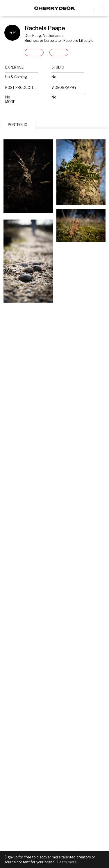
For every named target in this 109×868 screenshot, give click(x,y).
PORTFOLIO (18, 125)
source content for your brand (30, 862)
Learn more (67, 862)
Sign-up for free (18, 857)
